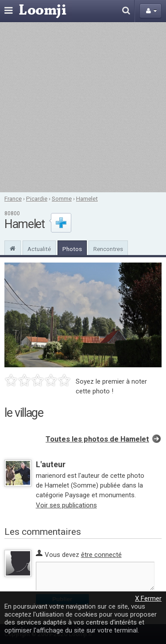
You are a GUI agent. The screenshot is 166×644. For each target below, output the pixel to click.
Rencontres (108, 249)
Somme (62, 198)
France (13, 198)
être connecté (101, 555)
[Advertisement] (83, 107)
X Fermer (148, 598)
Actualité (39, 249)
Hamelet (87, 198)
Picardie (37, 198)
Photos (72, 249)
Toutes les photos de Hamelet (97, 439)
